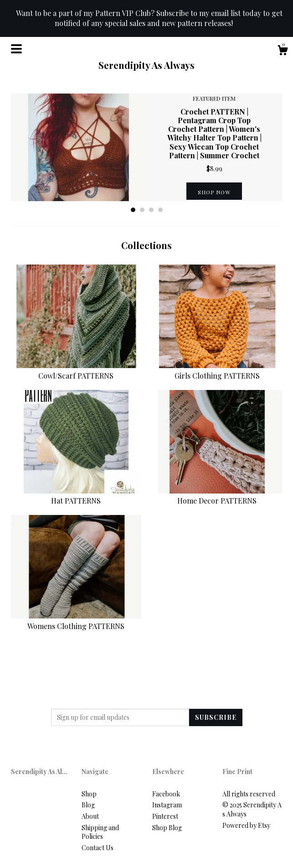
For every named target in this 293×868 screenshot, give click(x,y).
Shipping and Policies (100, 832)
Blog (88, 805)
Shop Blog (167, 828)
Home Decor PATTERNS (217, 496)
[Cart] (283, 51)
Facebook (166, 794)
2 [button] (142, 210)
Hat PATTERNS (76, 496)
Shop (89, 794)
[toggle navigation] (16, 49)
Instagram (167, 805)
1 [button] (133, 210)
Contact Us (98, 848)
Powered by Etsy (246, 825)
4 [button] (160, 210)
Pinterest (165, 816)
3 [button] (151, 210)
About (90, 816)
